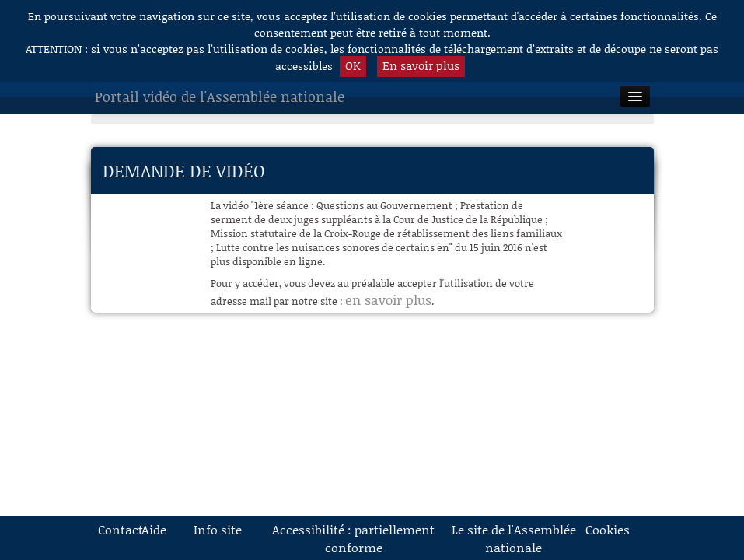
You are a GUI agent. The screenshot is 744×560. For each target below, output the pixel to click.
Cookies (602, 529)
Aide (154, 529)
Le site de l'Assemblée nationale (514, 538)
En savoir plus (421, 65)
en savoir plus (388, 299)
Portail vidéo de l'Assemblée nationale (220, 96)
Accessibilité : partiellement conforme (353, 538)
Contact (114, 529)
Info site (218, 529)
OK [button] (353, 65)
